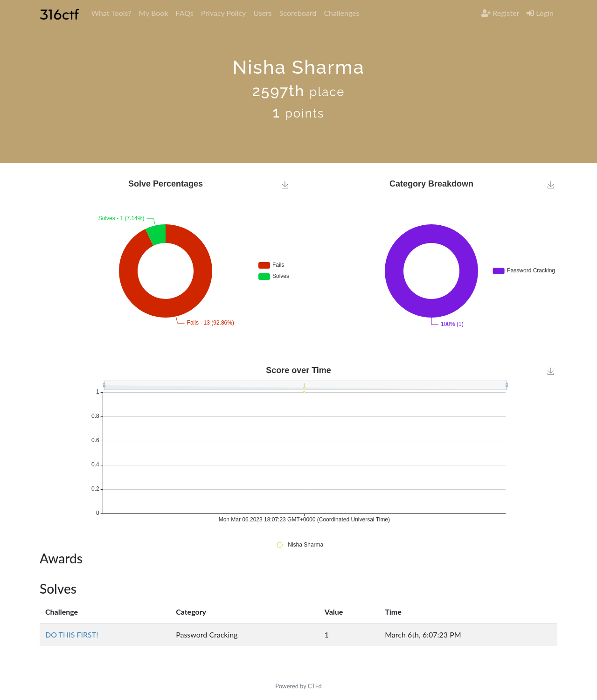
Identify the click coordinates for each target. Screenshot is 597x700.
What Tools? (111, 13)
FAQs (185, 13)
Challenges (341, 13)
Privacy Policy (224, 13)
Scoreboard (298, 13)
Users (262, 13)
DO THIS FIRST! (72, 634)
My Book (153, 13)
